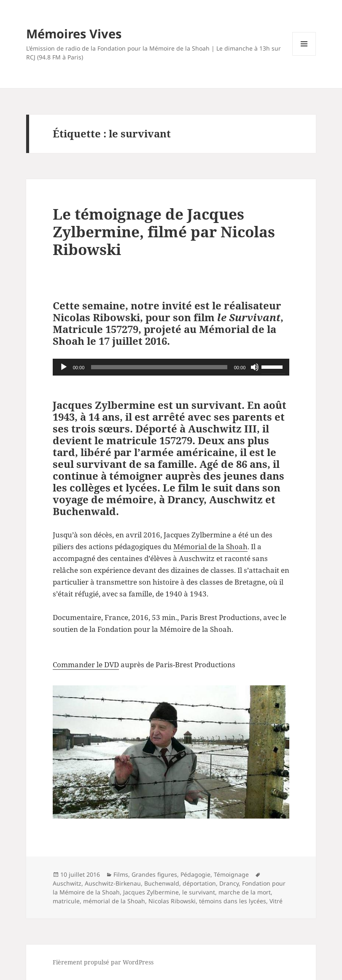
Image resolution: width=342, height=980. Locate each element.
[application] (171, 367)
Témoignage (231, 874)
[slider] (159, 367)
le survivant (199, 892)
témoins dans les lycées (233, 901)
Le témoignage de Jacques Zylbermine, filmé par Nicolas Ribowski (164, 232)
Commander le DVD (86, 665)
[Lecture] (64, 367)
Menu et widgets (304, 55)
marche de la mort (245, 892)
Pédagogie (195, 874)
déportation (199, 883)
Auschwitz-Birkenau (113, 883)
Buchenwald (162, 883)
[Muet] (255, 367)
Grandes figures (154, 874)
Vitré (276, 901)
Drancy (229, 883)
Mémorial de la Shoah (210, 546)
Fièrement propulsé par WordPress (103, 962)
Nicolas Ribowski (172, 901)
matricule (66, 901)
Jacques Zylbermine (151, 892)
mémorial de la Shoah (114, 901)
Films (121, 874)
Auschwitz (67, 883)
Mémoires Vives (74, 34)
